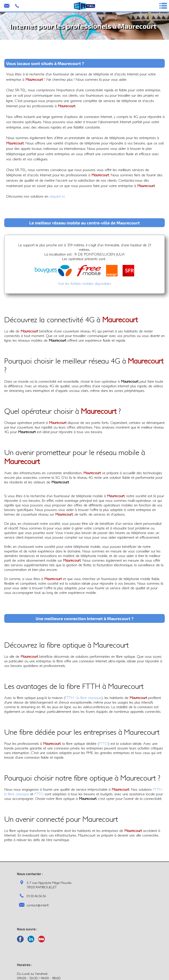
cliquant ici (57, 196)
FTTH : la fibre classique (83, 698)
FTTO (103, 743)
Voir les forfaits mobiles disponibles (84, 284)
